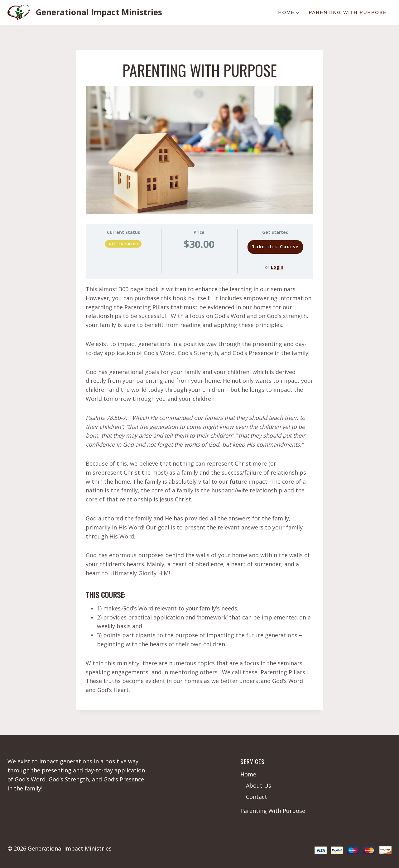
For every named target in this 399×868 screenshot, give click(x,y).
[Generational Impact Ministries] (85, 12)
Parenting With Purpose (348, 12)
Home (248, 774)
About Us (259, 785)
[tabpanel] (199, 490)
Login (277, 267)
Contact (257, 797)
